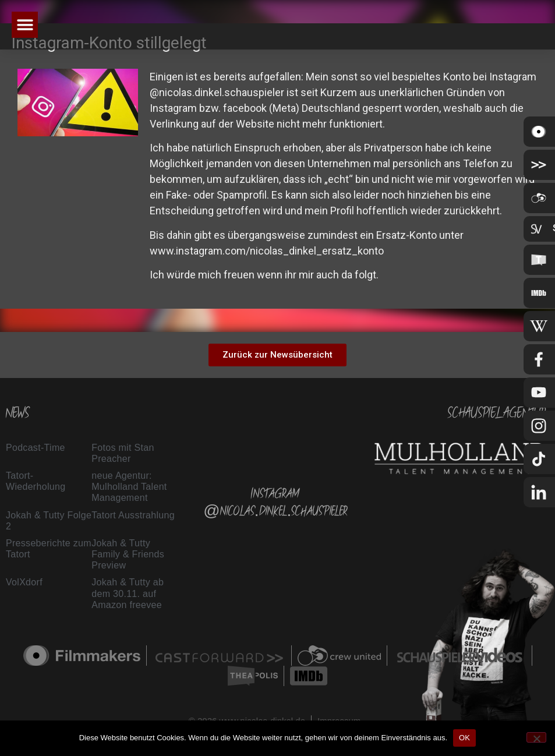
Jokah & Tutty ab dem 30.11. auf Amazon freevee (128, 593)
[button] (25, 25)
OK (464, 738)
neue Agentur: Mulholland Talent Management (129, 487)
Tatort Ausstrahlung (133, 515)
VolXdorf (24, 582)
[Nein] (536, 737)
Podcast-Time (36, 448)
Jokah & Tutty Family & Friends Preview (128, 554)
